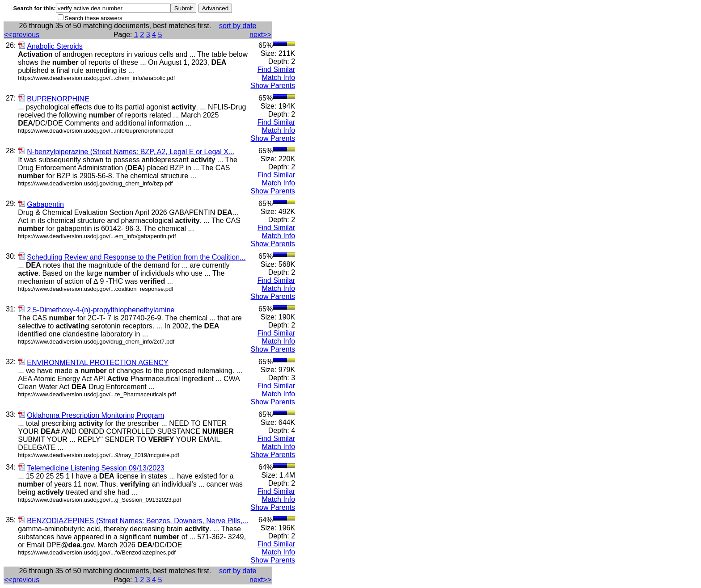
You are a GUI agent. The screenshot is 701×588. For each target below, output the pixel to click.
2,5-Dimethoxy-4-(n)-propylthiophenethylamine (96, 310)
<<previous (22, 35)
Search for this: (35, 8)
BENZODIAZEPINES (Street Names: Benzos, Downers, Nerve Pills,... (133, 521)
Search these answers (94, 18)
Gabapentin (41, 204)
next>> (260, 35)
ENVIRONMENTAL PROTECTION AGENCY (93, 363)
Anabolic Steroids (50, 46)
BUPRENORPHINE (54, 99)
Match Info (278, 78)
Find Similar (276, 69)
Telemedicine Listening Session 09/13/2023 (91, 468)
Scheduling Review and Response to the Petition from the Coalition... (132, 257)
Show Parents (273, 86)
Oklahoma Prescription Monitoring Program (91, 415)
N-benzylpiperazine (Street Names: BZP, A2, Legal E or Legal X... (126, 152)
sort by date (238, 26)
